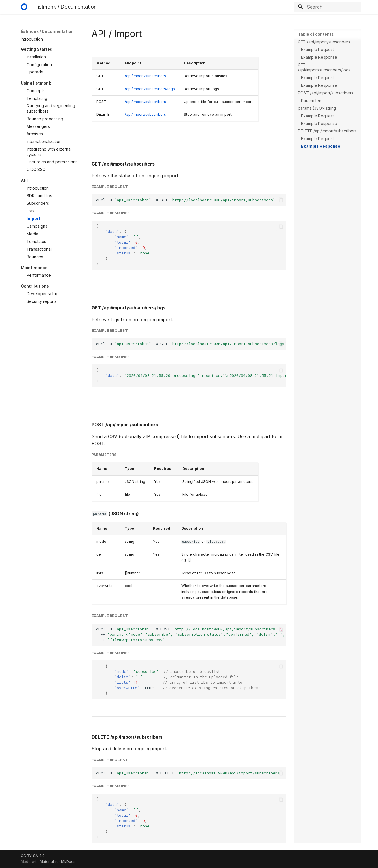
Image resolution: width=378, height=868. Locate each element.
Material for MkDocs (58, 862)
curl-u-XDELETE (190, 773)
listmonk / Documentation (47, 31)
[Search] (328, 7)
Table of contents (316, 34)
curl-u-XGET (191, 344)
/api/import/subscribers (145, 76)
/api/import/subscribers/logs (150, 89)
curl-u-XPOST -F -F (191, 634)
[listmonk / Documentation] (24, 7)
